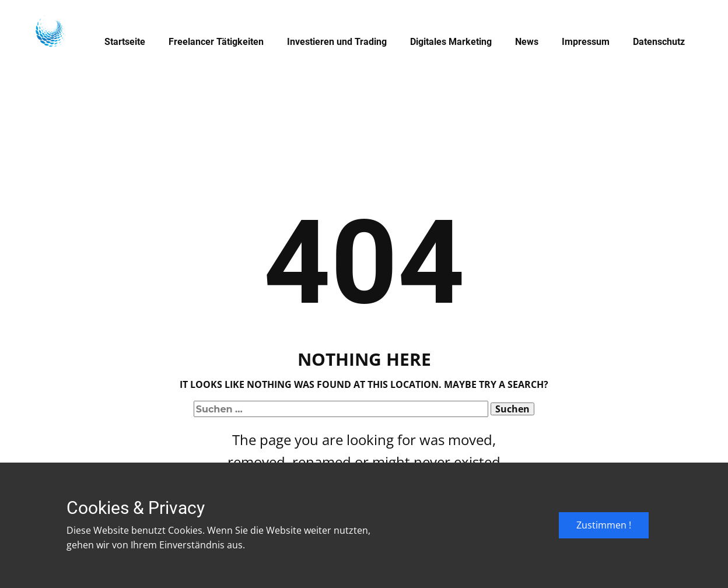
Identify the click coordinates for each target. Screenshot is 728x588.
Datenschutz (659, 42)
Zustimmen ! (604, 525)
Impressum (586, 42)
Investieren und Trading (337, 42)
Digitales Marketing (451, 42)
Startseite (125, 42)
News (527, 42)
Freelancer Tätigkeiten (216, 42)
